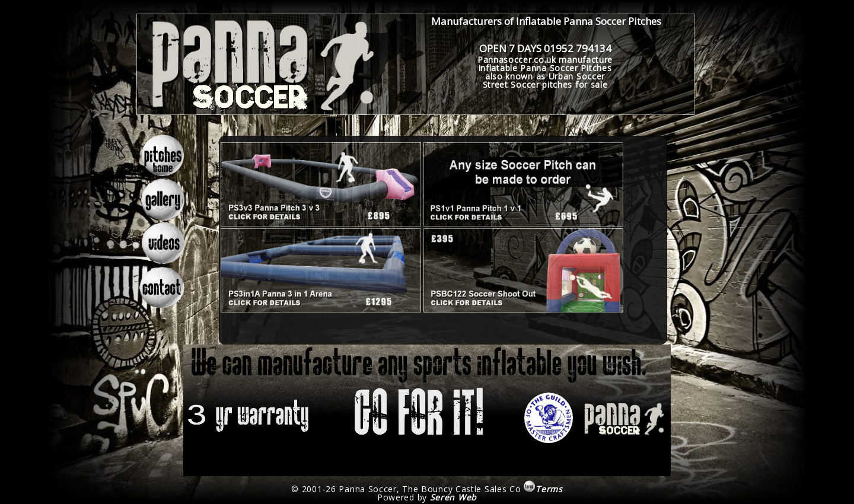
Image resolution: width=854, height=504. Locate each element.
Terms (543, 489)
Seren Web (453, 497)
